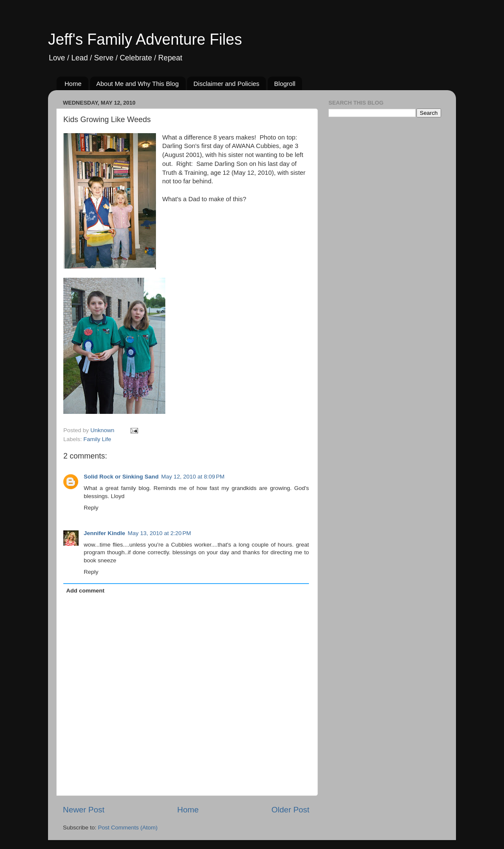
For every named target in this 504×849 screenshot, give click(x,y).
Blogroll (285, 84)
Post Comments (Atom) (128, 828)
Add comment (85, 591)
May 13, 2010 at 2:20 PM (160, 533)
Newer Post (84, 810)
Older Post (290, 810)
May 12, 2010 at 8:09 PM (193, 477)
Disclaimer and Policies (226, 84)
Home (73, 84)
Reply (91, 508)
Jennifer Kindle (105, 533)
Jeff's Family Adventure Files (145, 39)
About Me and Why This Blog (138, 84)
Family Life (97, 439)
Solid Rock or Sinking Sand (121, 477)
